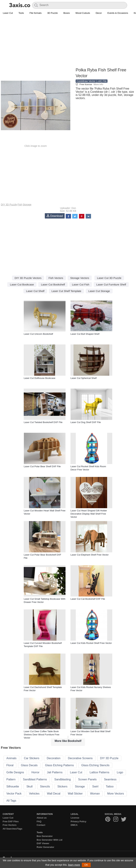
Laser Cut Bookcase (22, 284)
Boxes (67, 13)
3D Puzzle (53, 13)
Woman (95, 794)
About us (42, 818)
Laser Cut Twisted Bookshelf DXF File (43, 422)
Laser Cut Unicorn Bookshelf (38, 334)
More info (98, 84)
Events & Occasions (118, 13)
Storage (27, 205)
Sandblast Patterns (35, 779)
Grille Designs (15, 772)
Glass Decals (29, 765)
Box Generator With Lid (49, 840)
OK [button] (86, 865)
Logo (120, 772)
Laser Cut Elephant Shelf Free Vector (90, 555)
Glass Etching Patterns (59, 765)
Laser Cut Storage (99, 291)
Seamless (110, 779)
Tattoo (110, 786)
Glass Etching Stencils (95, 765)
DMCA (74, 825)
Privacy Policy (78, 821)
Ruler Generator (45, 847)
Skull (29, 786)
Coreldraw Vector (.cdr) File (92, 81)
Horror (36, 772)
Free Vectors (10, 825)
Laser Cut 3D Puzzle (109, 278)
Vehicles (34, 794)
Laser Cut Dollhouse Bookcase (40, 378)
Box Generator (45, 836)
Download (55, 216)
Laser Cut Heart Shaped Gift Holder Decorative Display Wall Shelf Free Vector (89, 514)
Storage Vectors (80, 278)
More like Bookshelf (68, 741)
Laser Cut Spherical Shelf (83, 378)
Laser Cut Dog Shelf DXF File (86, 422)
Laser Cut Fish (81, 284)
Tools (21, 13)
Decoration (54, 758)
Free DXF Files (11, 821)
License (75, 818)
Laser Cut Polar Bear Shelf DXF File (42, 466)
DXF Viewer (43, 843)
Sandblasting (63, 779)
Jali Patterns (55, 772)
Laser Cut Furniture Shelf (111, 284)
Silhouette (13, 786)
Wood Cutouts (83, 13)
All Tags (11, 801)
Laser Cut (8, 13)
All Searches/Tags (12, 829)
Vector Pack (14, 794)
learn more (74, 865)
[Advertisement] (68, 42)
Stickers (62, 786)
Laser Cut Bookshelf (53, 284)
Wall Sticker (75, 794)
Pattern (11, 779)
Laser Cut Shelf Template (66, 291)
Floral (10, 765)
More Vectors (116, 794)
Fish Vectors (56, 278)
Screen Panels (87, 779)
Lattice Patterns (99, 772)
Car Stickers (32, 758)
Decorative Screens (80, 758)
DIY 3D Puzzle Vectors (28, 278)
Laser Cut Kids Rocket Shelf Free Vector (91, 643)
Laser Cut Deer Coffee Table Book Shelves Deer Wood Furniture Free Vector (42, 735)
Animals (11, 758)
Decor (99, 13)
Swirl (95, 786)
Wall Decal (54, 794)
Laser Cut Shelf (35, 291)
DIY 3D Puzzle (9, 205)
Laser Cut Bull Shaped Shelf (85, 334)
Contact (41, 825)
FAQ (39, 821)
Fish (20, 205)
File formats (36, 13)
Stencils (45, 786)
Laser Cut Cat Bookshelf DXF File (88, 599)
